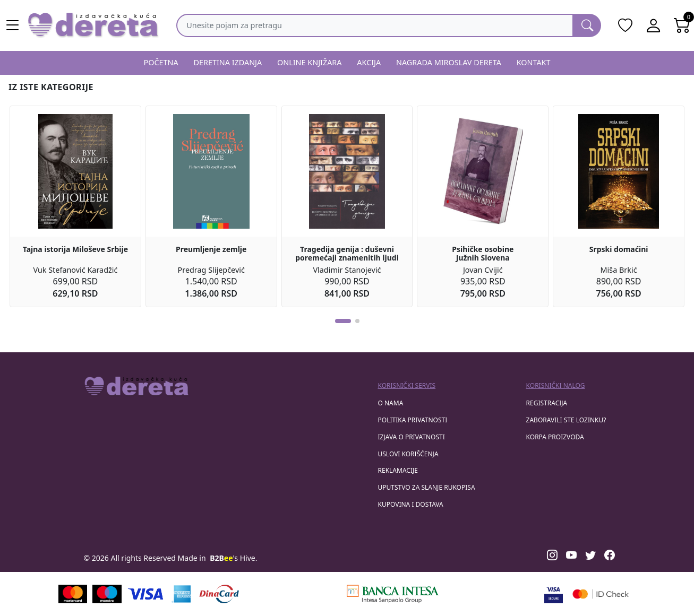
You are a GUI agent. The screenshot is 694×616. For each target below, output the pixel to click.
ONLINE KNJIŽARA (310, 62)
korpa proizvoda (555, 437)
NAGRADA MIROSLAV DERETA (449, 62)
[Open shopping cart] (682, 25)
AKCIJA (369, 62)
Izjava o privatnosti (412, 437)
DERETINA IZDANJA (228, 62)
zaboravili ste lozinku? (566, 420)
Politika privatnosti (413, 420)
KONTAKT (534, 62)
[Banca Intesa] (393, 594)
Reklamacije (398, 470)
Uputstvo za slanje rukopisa (427, 487)
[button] (343, 321)
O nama (391, 403)
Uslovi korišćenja (408, 454)
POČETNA (161, 62)
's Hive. (233, 558)
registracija (547, 403)
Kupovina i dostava (411, 504)
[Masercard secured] (601, 594)
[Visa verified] (554, 594)
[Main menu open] (13, 25)
